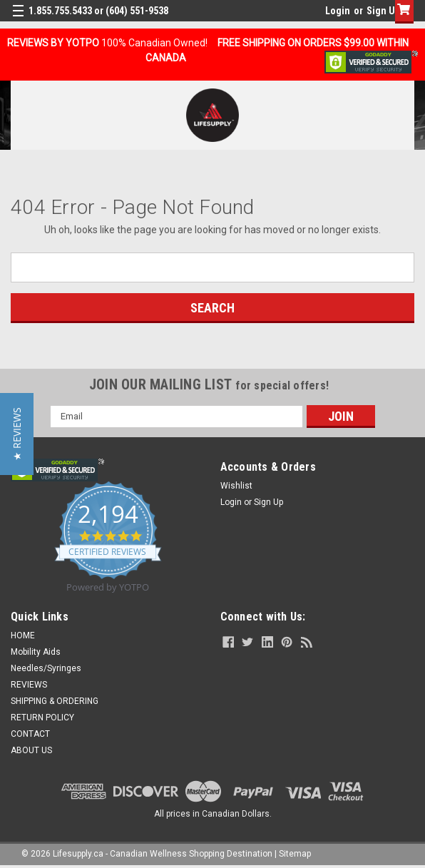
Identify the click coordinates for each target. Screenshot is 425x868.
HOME (23, 635)
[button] (17, 434)
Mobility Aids (36, 652)
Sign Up (383, 11)
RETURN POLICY (42, 718)
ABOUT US (31, 750)
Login (338, 11)
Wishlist (236, 486)
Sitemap (295, 854)
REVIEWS (29, 685)
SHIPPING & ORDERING (55, 701)
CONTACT (30, 734)
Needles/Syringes (46, 668)
